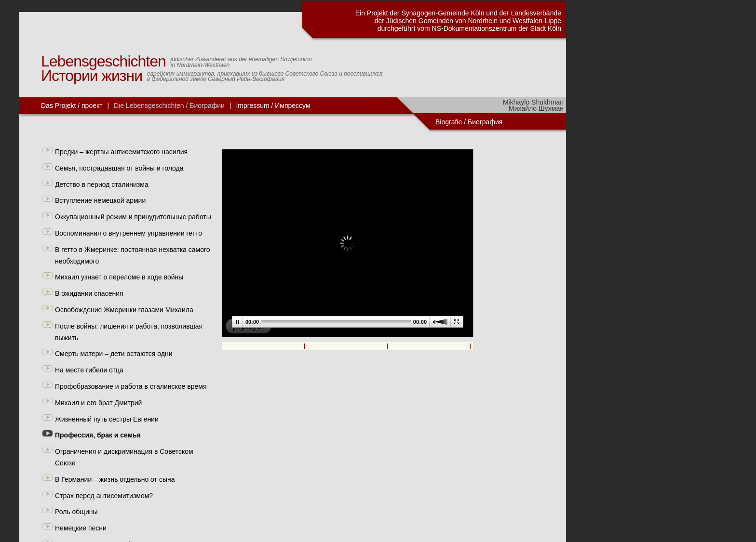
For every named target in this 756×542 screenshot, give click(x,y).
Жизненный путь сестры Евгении (107, 419)
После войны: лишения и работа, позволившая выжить (129, 332)
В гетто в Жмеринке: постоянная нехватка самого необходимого (133, 255)
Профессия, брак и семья (98, 435)
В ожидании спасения (89, 293)
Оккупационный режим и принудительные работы (133, 217)
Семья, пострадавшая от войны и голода (119, 168)
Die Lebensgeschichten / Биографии (169, 106)
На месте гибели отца (89, 370)
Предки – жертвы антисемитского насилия (121, 152)
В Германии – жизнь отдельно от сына (115, 479)
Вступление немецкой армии (100, 200)
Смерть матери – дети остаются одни (114, 354)
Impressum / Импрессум (273, 106)
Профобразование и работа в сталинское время (131, 386)
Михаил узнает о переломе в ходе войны (119, 277)
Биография (486, 122)
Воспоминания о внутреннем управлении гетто (128, 233)
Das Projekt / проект (72, 106)
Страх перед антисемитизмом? (104, 496)
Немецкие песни (81, 528)
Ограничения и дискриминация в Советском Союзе (124, 457)
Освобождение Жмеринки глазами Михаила (124, 310)
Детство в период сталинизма (102, 185)
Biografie (449, 122)
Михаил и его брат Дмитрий (98, 403)
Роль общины (76, 512)
